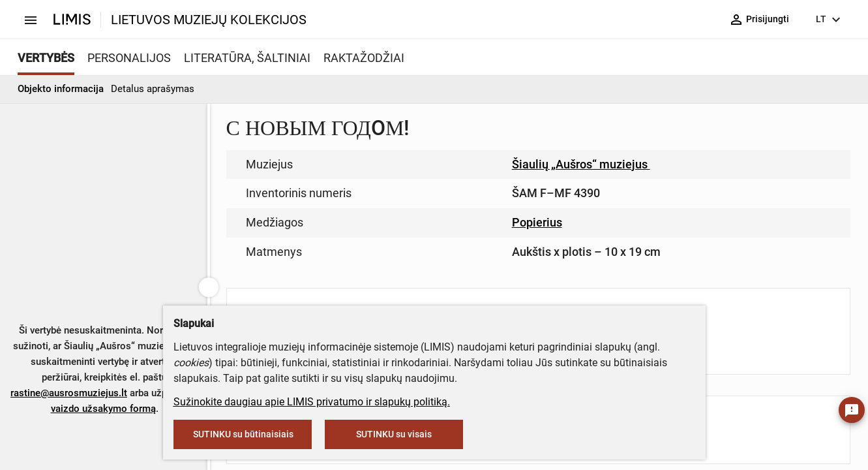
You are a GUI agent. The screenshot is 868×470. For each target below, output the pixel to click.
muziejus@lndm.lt (495, 191)
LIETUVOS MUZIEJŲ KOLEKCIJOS (209, 20)
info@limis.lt (403, 274)
